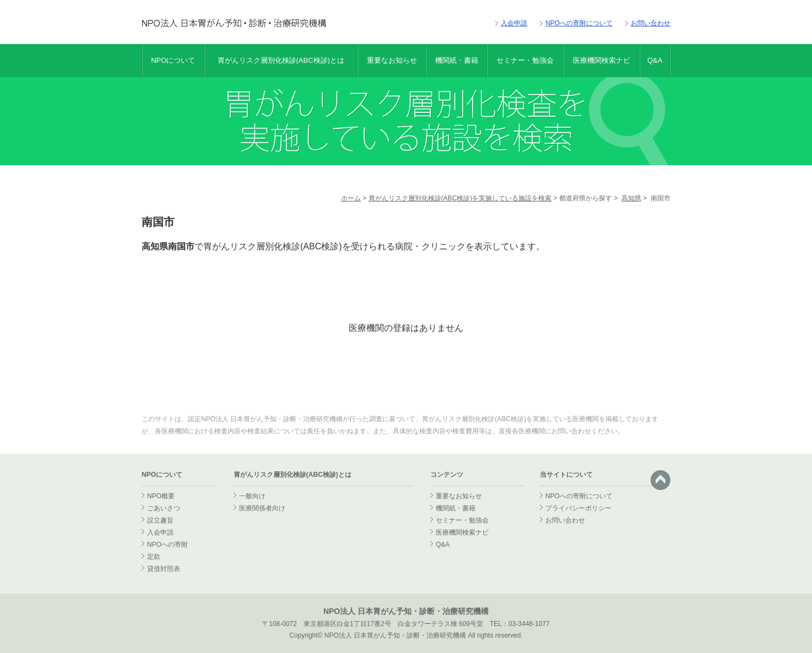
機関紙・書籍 (457, 60)
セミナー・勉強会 (525, 60)
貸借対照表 (164, 569)
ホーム (351, 198)
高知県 (631, 198)
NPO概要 (161, 496)
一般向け (252, 496)
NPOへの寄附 (167, 545)
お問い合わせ (651, 23)
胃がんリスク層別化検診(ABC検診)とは (281, 60)
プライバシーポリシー (578, 508)
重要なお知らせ (392, 60)
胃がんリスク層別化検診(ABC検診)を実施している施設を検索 (460, 198)
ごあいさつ (164, 508)
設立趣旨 (160, 520)
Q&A (655, 60)
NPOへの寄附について (579, 23)
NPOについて (173, 60)
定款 (154, 557)
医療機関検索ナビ (602, 60)
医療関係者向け (262, 508)
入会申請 (514, 23)
